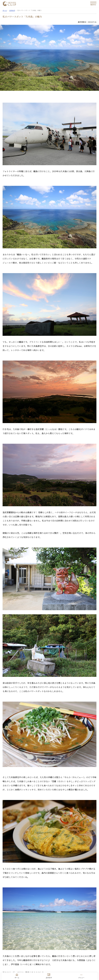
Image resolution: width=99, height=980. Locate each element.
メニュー (81, 977)
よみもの (49, 977)
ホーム (17, 977)
